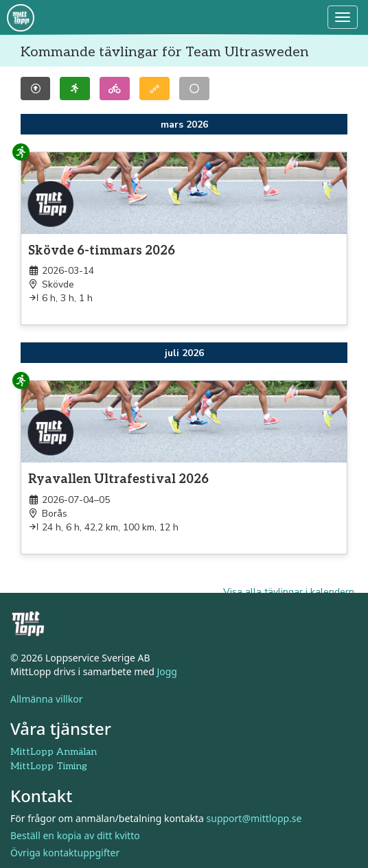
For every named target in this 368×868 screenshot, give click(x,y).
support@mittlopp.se (254, 818)
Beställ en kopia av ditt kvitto (75, 835)
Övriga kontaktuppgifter (65, 853)
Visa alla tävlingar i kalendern (289, 592)
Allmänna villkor (47, 699)
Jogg (167, 671)
